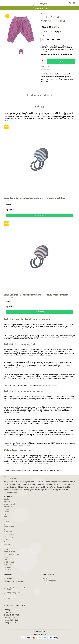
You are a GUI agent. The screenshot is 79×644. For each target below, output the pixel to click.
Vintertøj (7, 547)
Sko (5, 524)
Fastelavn (7, 565)
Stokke (6, 512)
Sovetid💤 (7, 570)
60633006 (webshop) (15, 587)
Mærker (7, 499)
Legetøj (7, 509)
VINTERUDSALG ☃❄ (10, 562)
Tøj (5, 514)
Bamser (7, 542)
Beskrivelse (45, 67)
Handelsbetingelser (49, 581)
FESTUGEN (7, 567)
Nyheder (7, 544)
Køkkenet (7, 560)
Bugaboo (7, 502)
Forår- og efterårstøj (11, 555)
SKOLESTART (8, 532)
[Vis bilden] (21, 51)
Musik (6, 539)
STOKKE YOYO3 (9, 504)
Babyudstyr (8, 507)
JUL (5, 529)
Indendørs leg (9, 534)
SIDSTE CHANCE (9, 552)
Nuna (6, 557)
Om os (45, 578)
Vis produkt (40, 215)
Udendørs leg (9, 537)
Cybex (6, 549)
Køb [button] (61, 61)
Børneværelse (9, 527)
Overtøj (7, 522)
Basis (6, 517)
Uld (5, 519)
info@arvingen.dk (13, 593)
